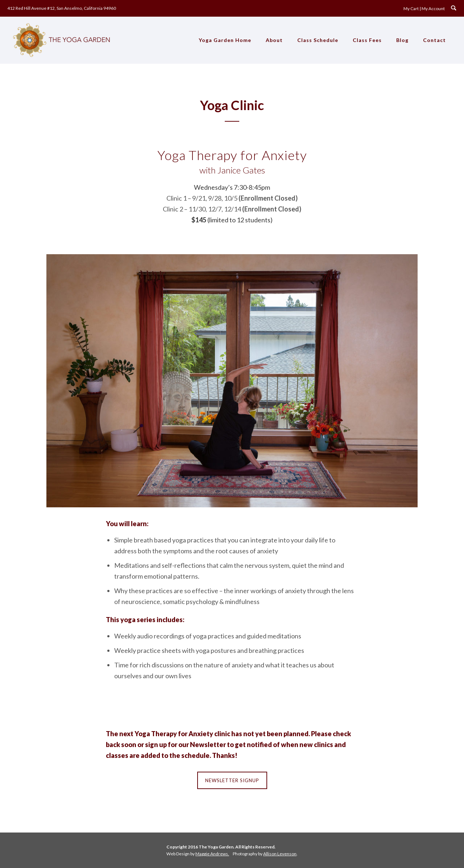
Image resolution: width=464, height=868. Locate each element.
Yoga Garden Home (225, 40)
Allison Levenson (280, 854)
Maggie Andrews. (212, 854)
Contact (434, 40)
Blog (402, 40)
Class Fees (367, 40)
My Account (433, 9)
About (274, 40)
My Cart (411, 9)
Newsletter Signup (232, 780)
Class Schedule (318, 40)
